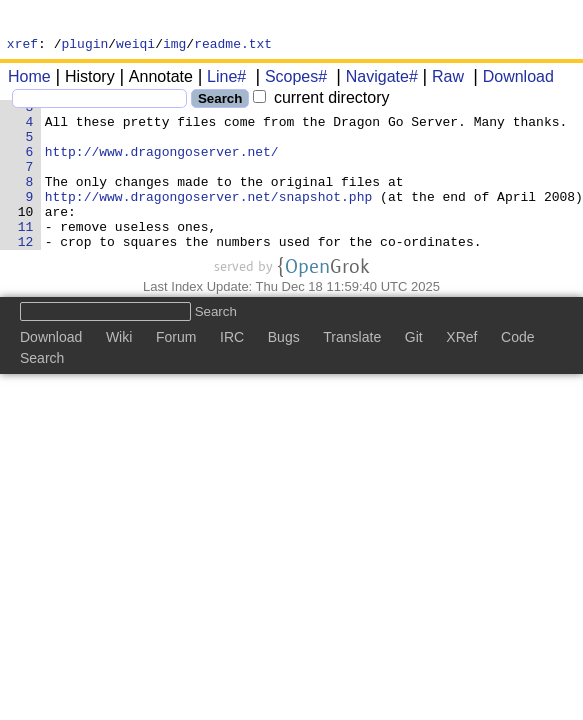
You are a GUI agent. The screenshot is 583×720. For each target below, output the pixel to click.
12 (26, 277)
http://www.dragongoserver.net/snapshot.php (209, 223)
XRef (461, 373)
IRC (232, 373)
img (174, 46)
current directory (321, 100)
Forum (176, 373)
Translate (352, 373)
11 (26, 259)
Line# (219, 79)
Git (414, 373)
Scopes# (289, 79)
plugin (85, 46)
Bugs (284, 373)
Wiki (119, 373)
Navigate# (375, 79)
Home (29, 79)
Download (511, 79)
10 (26, 241)
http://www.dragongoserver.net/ (162, 169)
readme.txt (233, 46)
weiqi (135, 46)
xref (22, 46)
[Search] (99, 101)
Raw (441, 79)
